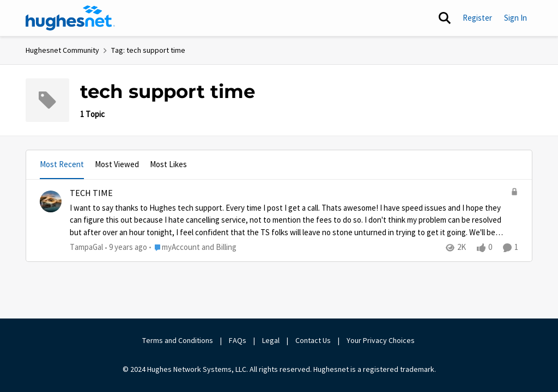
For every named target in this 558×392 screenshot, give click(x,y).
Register (477, 18)
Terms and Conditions (178, 340)
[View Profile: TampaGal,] (51, 201)
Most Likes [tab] (168, 164)
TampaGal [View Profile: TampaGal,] (86, 247)
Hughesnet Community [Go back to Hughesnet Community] (62, 50)
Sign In (515, 18)
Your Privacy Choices (381, 340)
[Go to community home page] (70, 18)
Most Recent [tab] (62, 164)
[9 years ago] (126, 247)
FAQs (238, 340)
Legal (271, 340)
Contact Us (313, 340)
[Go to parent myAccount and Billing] (193, 247)
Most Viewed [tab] (117, 164)
